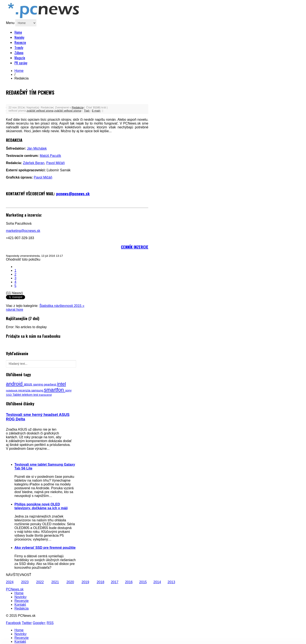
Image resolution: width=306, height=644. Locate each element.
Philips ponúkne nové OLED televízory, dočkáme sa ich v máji (41, 506)
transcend (45, 395)
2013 (171, 582)
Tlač (87, 111)
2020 (70, 582)
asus (28, 384)
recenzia (25, 390)
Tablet (17, 395)
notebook (12, 391)
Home (18, 32)
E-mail (96, 111)
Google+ (39, 623)
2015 (143, 582)
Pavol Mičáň (55, 163)
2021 (55, 582)
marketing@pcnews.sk (23, 231)
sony (68, 390)
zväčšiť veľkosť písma (40, 111)
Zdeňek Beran (34, 163)
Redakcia (78, 107)
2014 (157, 582)
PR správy (21, 63)
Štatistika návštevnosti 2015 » (62, 306)
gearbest (50, 384)
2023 (25, 582)
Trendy (19, 48)
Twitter (27, 623)
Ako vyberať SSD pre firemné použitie (45, 548)
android (15, 384)
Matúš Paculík (50, 156)
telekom (28, 395)
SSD (9, 395)
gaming (38, 384)
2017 (115, 582)
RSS (50, 623)
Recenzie (20, 43)
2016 (129, 582)
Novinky (19, 37)
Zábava (19, 53)
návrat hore (15, 310)
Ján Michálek (37, 148)
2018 (101, 582)
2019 (85, 582)
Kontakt (20, 605)
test (36, 395)
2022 (40, 582)
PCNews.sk (15, 589)
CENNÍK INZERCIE (135, 247)
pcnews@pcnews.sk (73, 194)
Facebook (13, 623)
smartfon (55, 390)
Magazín (20, 58)
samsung (38, 391)
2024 (10, 582)
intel (62, 384)
